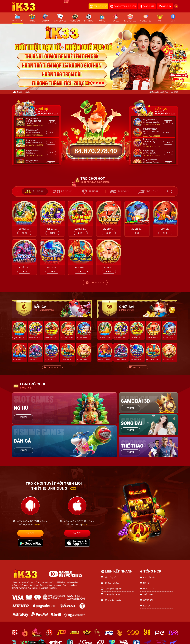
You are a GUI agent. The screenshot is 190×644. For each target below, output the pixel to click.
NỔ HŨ (146, 583)
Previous (17, 191)
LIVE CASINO (149, 589)
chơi (52, 122)
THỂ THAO (148, 594)
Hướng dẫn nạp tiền (113, 589)
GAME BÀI (148, 600)
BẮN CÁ (147, 606)
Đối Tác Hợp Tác (112, 583)
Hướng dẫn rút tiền (113, 594)
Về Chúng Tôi (111, 577)
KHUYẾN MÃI (149, 577)
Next (173, 191)
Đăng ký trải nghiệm (113, 600)
